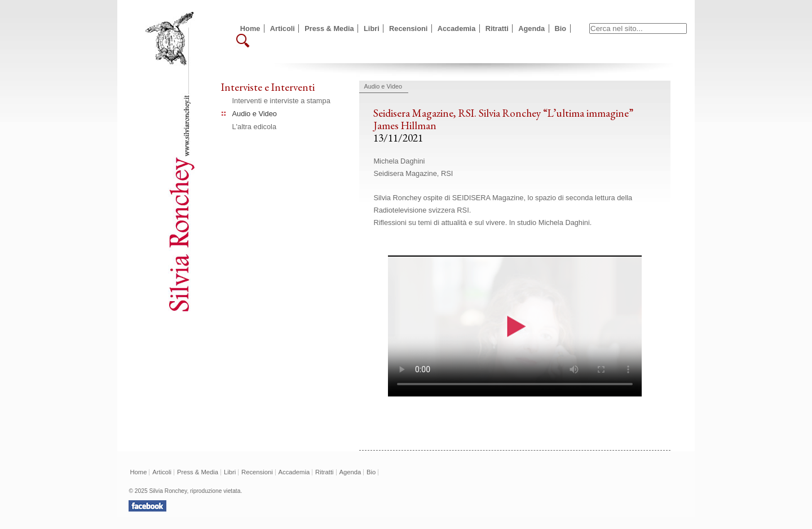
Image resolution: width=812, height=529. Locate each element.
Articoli (283, 28)
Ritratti (497, 28)
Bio (561, 28)
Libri (372, 28)
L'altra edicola (255, 127)
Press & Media (329, 28)
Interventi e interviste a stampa (281, 101)
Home (250, 28)
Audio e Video (255, 114)
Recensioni (408, 28)
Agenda (531, 28)
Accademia (457, 28)
